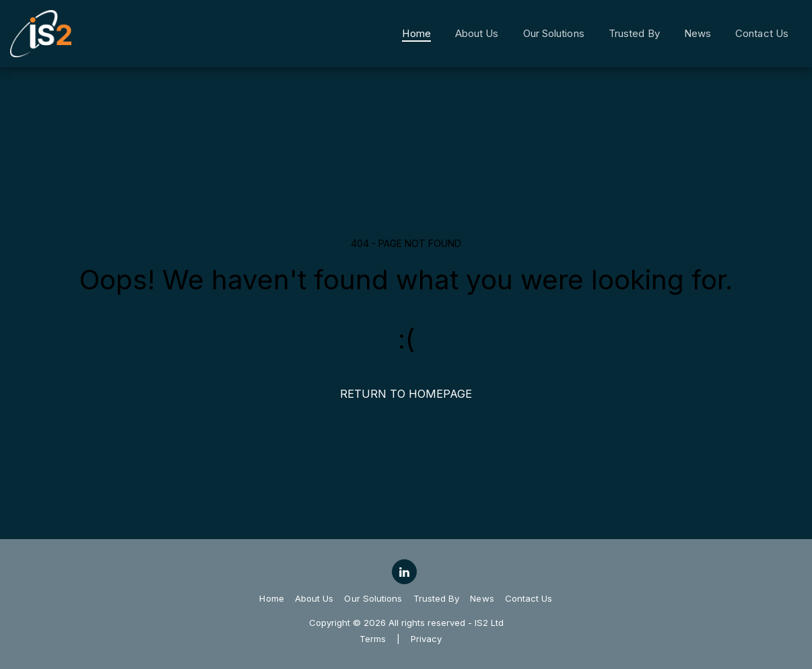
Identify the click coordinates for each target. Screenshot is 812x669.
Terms (373, 639)
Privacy (426, 639)
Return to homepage (406, 394)
